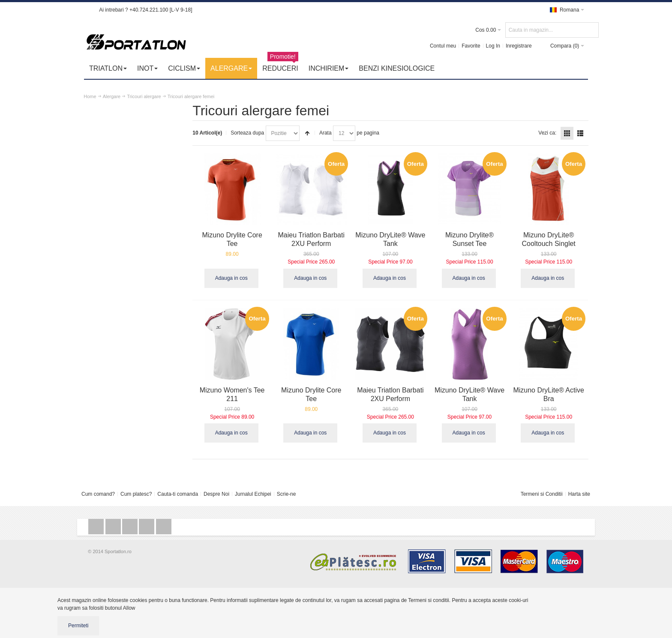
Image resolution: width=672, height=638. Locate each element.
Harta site (579, 492)
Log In (493, 46)
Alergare (112, 96)
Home (90, 96)
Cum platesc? (136, 492)
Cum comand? (98, 492)
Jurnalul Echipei (253, 492)
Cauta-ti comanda (178, 492)
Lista (580, 133)
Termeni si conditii (428, 599)
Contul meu (442, 46)
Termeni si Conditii (542, 492)
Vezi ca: (547, 133)
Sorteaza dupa (254, 133)
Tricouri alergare (144, 96)
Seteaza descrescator (314, 133)
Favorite (471, 46)
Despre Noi (216, 492)
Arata (332, 133)
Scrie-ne (286, 492)
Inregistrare (518, 46)
